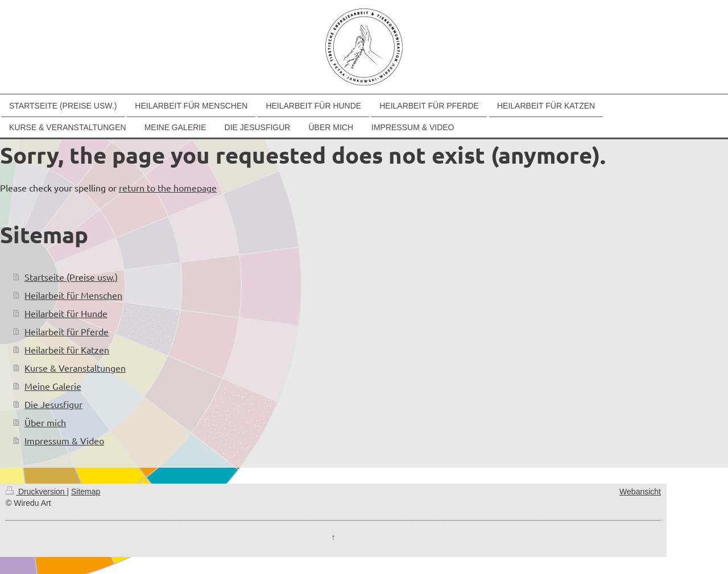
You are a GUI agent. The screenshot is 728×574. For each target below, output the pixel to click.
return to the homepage (168, 188)
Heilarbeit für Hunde (66, 313)
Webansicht (640, 492)
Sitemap (86, 492)
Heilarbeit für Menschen (73, 295)
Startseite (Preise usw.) (71, 277)
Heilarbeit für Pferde (67, 331)
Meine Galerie (53, 386)
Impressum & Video (64, 440)
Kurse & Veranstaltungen (75, 368)
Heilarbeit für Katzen (67, 350)
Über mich (45, 422)
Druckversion (36, 492)
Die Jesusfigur (53, 404)
